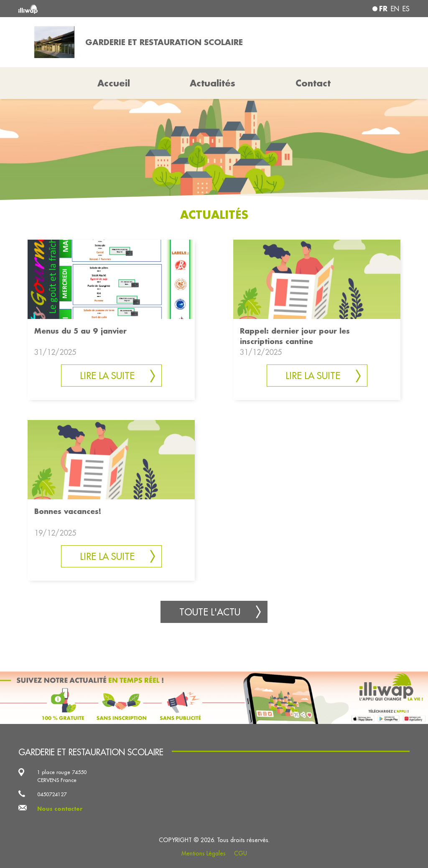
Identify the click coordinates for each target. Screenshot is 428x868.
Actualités (213, 83)
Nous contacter (60, 809)
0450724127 (52, 794)
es (406, 9)
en (395, 9)
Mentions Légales (204, 853)
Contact (313, 83)
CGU (241, 853)
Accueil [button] (114, 83)
